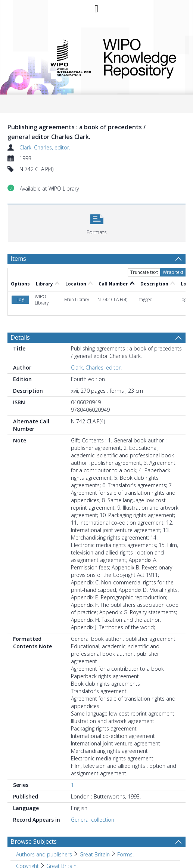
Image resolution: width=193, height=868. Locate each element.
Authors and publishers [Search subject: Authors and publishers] (44, 854)
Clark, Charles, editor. (45, 147)
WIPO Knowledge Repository (139, 57)
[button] (97, 222)
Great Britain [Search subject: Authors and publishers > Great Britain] (95, 854)
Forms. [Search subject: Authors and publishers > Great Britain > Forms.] (125, 854)
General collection (93, 820)
